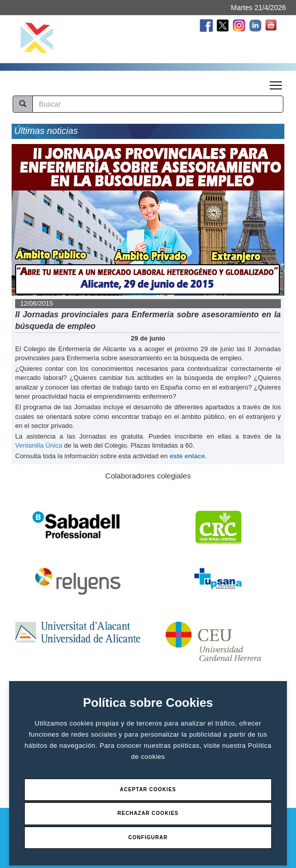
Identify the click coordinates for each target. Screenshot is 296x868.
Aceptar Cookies (148, 789)
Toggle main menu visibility (277, 82)
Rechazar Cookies (148, 813)
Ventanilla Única (39, 445)
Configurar (148, 837)
